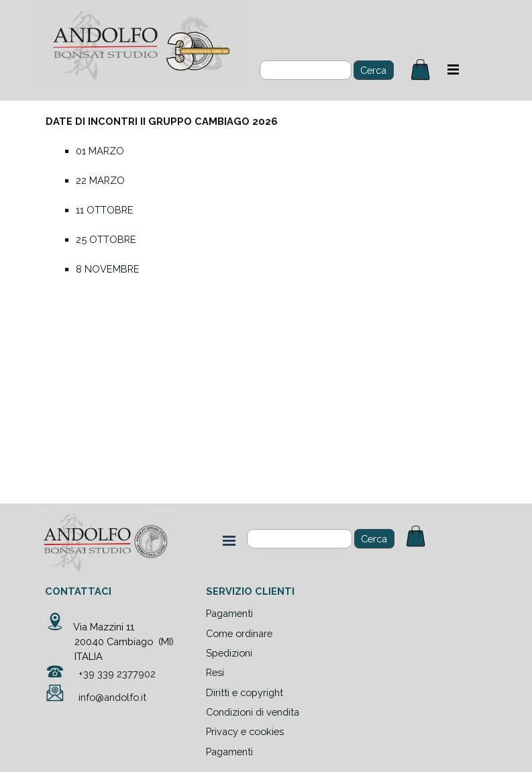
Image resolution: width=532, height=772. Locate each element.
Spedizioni (229, 653)
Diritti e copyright (245, 692)
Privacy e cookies (245, 731)
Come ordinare (239, 633)
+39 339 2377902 (117, 674)
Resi (215, 672)
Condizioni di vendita (253, 712)
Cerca (374, 539)
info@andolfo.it (112, 697)
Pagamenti (229, 752)
